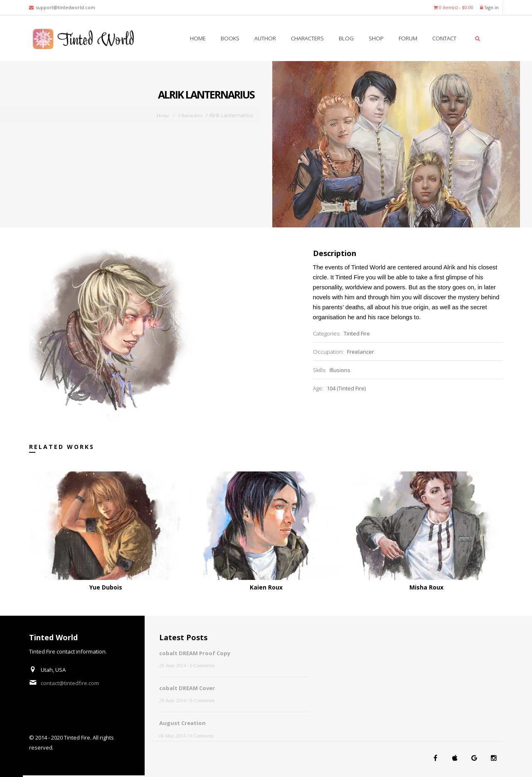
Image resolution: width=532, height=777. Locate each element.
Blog (346, 38)
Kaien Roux (266, 587)
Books (229, 38)
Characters (307, 38)
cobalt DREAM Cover (187, 688)
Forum (407, 38)
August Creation (182, 723)
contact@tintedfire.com (70, 683)
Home (198, 38)
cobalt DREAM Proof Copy (195, 653)
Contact (444, 38)
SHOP (376, 38)
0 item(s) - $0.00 (453, 7)
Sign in (489, 7)
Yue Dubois (106, 587)
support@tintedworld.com (65, 7)
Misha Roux (426, 587)
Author (265, 38)
